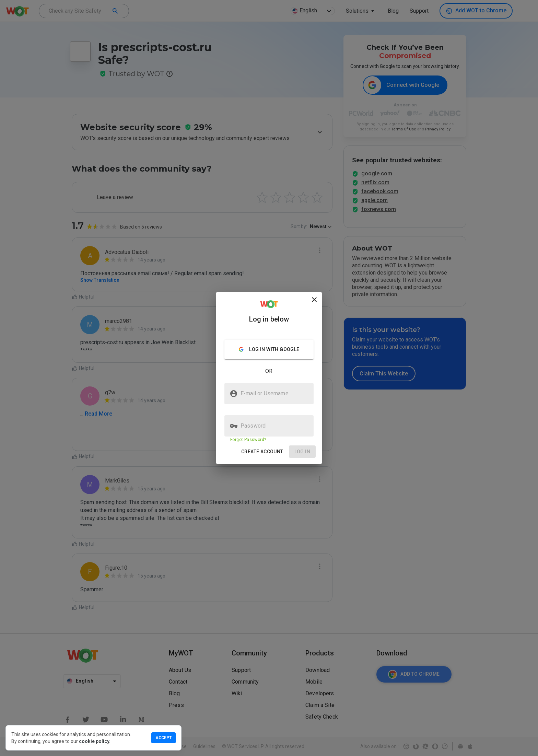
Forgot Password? (248, 440)
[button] (262, 452)
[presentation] (269, 378)
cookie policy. (95, 741)
